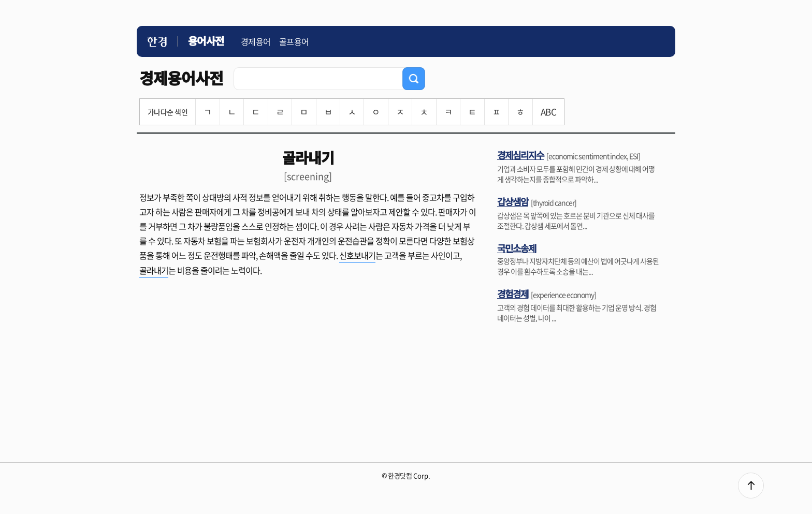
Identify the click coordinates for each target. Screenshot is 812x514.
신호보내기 (357, 255)
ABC (548, 112)
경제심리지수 (520, 155)
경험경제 (513, 293)
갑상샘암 (513, 201)
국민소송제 (517, 248)
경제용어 (256, 41)
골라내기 (154, 270)
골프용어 (294, 41)
